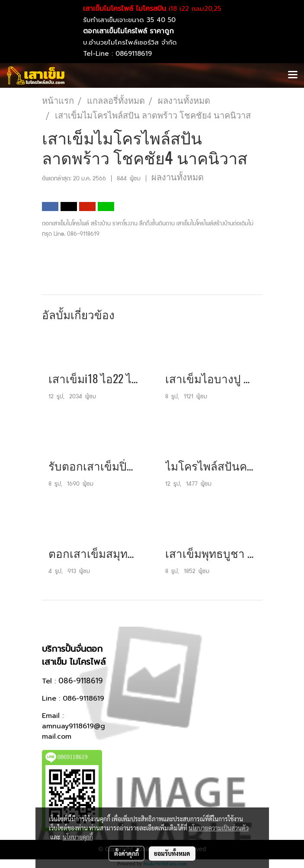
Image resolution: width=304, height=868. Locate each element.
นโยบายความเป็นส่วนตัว (219, 828)
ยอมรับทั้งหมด (172, 853)
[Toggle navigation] (293, 75)
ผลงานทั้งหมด (178, 177)
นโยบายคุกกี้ (78, 837)
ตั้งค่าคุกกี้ (126, 853)
